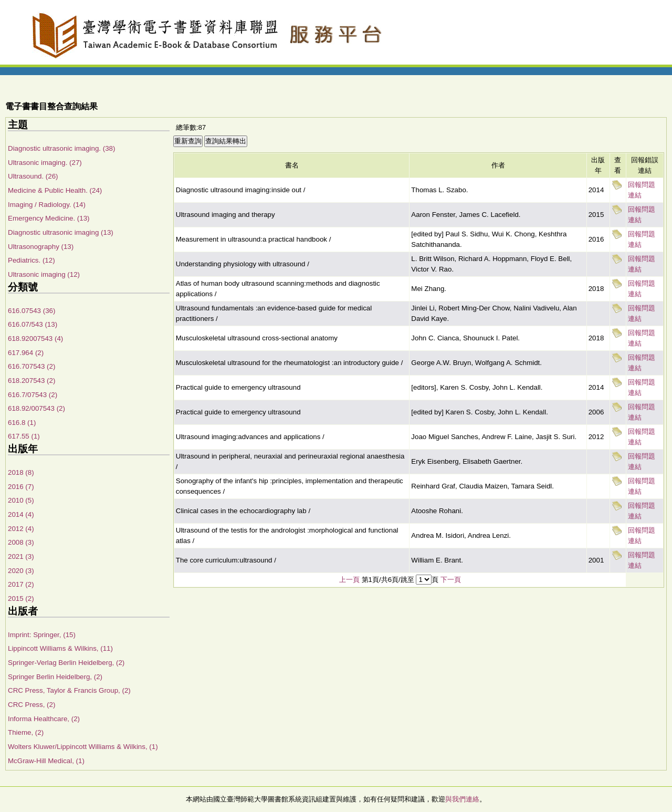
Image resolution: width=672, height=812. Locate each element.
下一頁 (451, 580)
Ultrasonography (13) (41, 247)
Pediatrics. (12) (31, 260)
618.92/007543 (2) (36, 408)
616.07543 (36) (31, 311)
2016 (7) (21, 487)
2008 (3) (21, 542)
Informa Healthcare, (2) (44, 719)
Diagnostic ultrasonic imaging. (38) (61, 148)
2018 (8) (21, 472)
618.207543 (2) (31, 381)
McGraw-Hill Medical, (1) (46, 761)
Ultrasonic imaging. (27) (45, 163)
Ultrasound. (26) (33, 176)
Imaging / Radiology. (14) (47, 205)
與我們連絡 (462, 799)
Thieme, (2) (26, 732)
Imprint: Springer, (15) (42, 635)
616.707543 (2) (31, 366)
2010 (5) (21, 500)
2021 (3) (21, 556)
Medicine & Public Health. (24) (55, 190)
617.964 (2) (26, 353)
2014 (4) (21, 514)
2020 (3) (21, 571)
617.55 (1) (24, 436)
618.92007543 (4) (35, 339)
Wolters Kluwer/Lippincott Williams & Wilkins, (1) (83, 747)
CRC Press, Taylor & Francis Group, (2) (69, 690)
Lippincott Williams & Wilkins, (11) (60, 648)
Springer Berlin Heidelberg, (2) (55, 677)
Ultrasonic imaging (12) (44, 274)
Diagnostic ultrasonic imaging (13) (61, 232)
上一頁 (349, 580)
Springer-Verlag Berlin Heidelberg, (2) (66, 663)
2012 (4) (21, 529)
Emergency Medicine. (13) (49, 218)
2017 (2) (21, 584)
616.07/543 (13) (33, 324)
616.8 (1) (22, 423)
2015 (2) (21, 598)
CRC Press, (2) (31, 705)
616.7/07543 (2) (33, 395)
